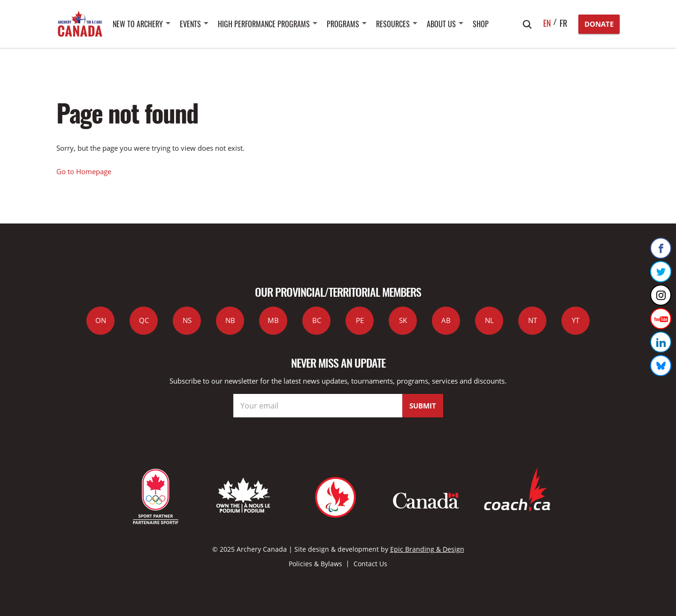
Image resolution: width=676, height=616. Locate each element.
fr (563, 23)
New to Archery (138, 24)
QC (144, 320)
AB (446, 320)
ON (101, 320)
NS (187, 320)
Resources (393, 24)
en (547, 23)
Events (190, 24)
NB (230, 320)
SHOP (481, 24)
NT (533, 320)
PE (360, 320)
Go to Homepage (84, 171)
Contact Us (370, 564)
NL (489, 320)
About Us (441, 24)
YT (576, 320)
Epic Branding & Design (427, 549)
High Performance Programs (264, 24)
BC (317, 320)
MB (273, 320)
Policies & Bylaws (315, 564)
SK (403, 320)
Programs (343, 24)
